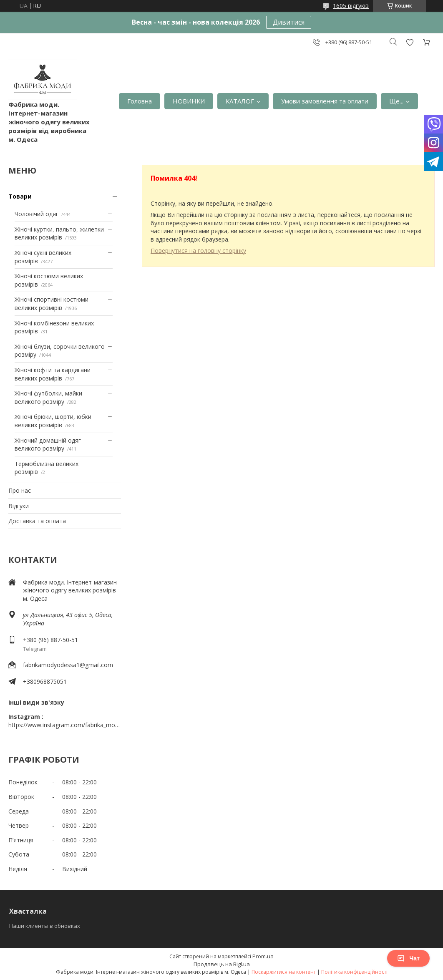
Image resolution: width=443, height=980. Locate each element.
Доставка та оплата (37, 521)
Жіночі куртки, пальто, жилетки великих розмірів (59, 233)
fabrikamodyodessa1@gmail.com (68, 665)
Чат (408, 958)
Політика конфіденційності (354, 972)
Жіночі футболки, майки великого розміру (48, 397)
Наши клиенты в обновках (45, 926)
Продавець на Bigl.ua (222, 964)
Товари (20, 196)
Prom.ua (263, 956)
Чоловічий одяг (36, 214)
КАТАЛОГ (240, 101)
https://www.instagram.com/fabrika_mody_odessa (65, 725)
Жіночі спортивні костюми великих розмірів (52, 304)
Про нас (20, 490)
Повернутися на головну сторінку (198, 251)
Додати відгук (410, 42)
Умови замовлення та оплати (325, 101)
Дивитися (289, 22)
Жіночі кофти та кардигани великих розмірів (53, 374)
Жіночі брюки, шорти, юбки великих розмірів (53, 421)
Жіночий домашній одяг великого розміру (48, 445)
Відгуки (19, 506)
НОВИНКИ (189, 101)
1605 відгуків (351, 6)
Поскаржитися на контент (284, 972)
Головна (140, 101)
